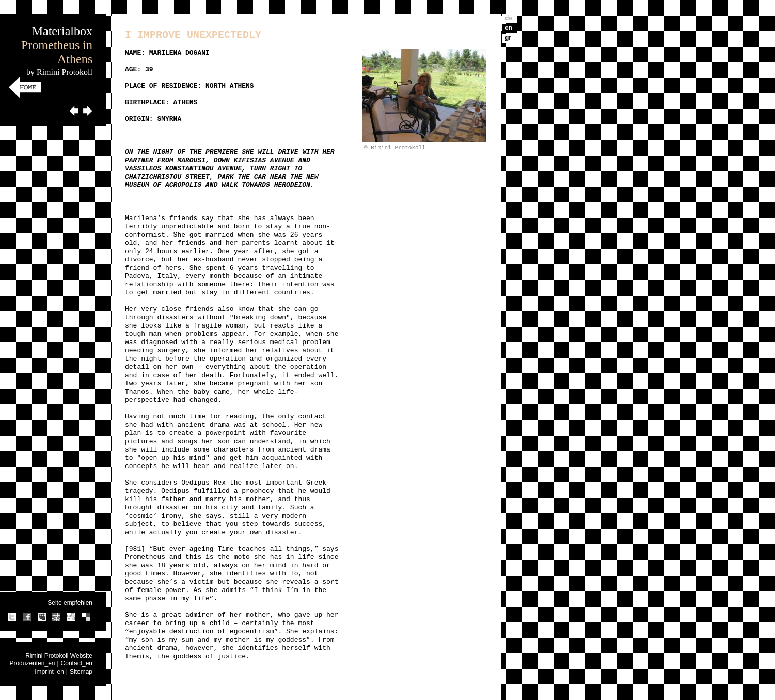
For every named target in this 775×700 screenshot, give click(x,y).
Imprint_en (49, 672)
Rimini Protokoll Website (59, 656)
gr (508, 38)
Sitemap (81, 672)
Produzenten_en (32, 663)
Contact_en (77, 663)
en (509, 28)
